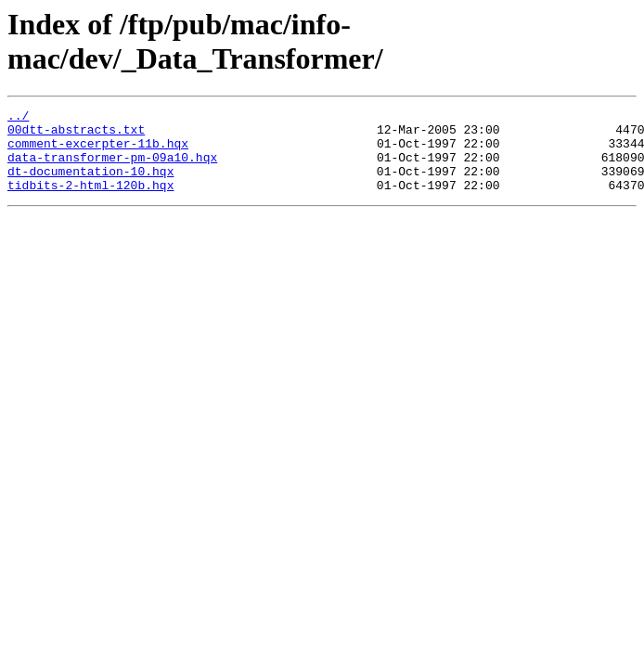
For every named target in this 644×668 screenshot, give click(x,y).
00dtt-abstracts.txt (76, 135)
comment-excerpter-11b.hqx (98, 151)
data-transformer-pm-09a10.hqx (112, 168)
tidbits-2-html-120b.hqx (90, 201)
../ (18, 118)
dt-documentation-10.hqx (90, 185)
